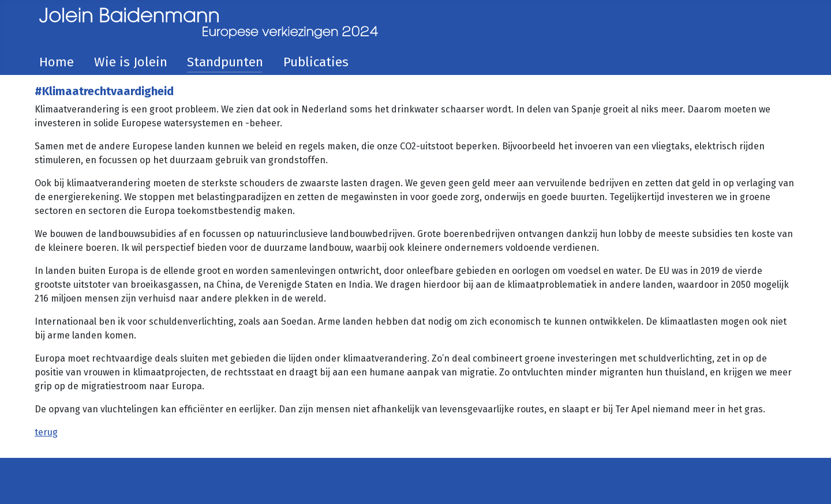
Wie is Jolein (131, 62)
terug (46, 432)
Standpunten (225, 62)
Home (57, 62)
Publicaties (316, 62)
